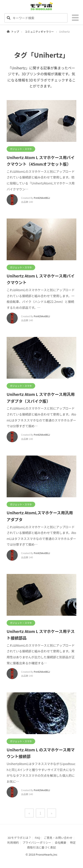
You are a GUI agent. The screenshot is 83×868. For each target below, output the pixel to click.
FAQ (37, 838)
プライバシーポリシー (37, 842)
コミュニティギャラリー (39, 31)
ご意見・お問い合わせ (58, 838)
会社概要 (61, 842)
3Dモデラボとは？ (19, 838)
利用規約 (13, 842)
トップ (15, 31)
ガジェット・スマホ (21, 149)
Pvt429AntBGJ (42, 198)
